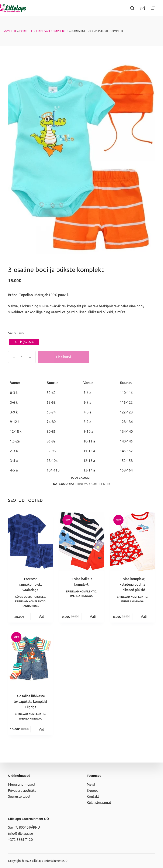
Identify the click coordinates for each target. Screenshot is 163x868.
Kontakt (93, 796)
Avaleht (10, 31)
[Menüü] (153, 8)
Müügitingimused (21, 784)
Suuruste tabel (19, 796)
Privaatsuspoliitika (22, 790)
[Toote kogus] (22, 357)
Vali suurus (16, 333)
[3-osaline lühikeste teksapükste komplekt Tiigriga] (30, 659)
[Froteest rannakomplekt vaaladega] (30, 541)
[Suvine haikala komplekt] (81, 541)
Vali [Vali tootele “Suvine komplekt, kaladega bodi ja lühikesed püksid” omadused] (144, 617)
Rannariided (31, 606)
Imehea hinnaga (81, 596)
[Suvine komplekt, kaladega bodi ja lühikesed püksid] (132, 541)
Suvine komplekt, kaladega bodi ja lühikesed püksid (132, 584)
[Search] (132, 8)
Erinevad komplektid (52, 31)
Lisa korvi (64, 357)
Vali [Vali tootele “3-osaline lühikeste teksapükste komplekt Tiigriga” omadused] (42, 729)
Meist (91, 784)
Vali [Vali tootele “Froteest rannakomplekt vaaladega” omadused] (42, 617)
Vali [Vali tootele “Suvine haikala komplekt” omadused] (93, 617)
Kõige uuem (23, 597)
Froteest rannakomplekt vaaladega (30, 584)
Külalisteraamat (99, 803)
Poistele (26, 31)
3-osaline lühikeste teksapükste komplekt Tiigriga (31, 701)
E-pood (93, 790)
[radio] (24, 342)
